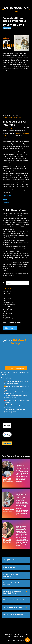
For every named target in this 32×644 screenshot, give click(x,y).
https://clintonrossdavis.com (12, 117)
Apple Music (7, 196)
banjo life (6, 296)
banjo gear (6, 294)
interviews (6, 311)
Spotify (5, 199)
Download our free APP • (13, 634)
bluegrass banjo (8, 302)
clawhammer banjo (9, 305)
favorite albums (7, 28)
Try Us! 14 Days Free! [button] (16, 368)
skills (4, 316)
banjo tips (6, 300)
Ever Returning (7, 128)
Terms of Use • (19, 636)
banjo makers (7, 298)
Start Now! (10, 328)
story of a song (8, 318)
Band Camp (6, 203)
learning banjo (8, 313)
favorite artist (7, 309)
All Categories (7, 291)
